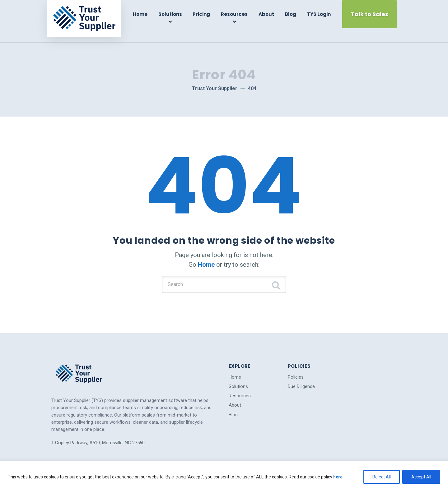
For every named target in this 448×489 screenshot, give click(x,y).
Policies (296, 365)
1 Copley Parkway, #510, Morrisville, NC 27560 (98, 430)
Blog (290, 14)
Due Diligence (301, 374)
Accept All (421, 477)
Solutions (173, 14)
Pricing (203, 14)
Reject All (382, 477)
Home (144, 14)
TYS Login (318, 14)
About (267, 14)
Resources (236, 14)
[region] (224, 475)
